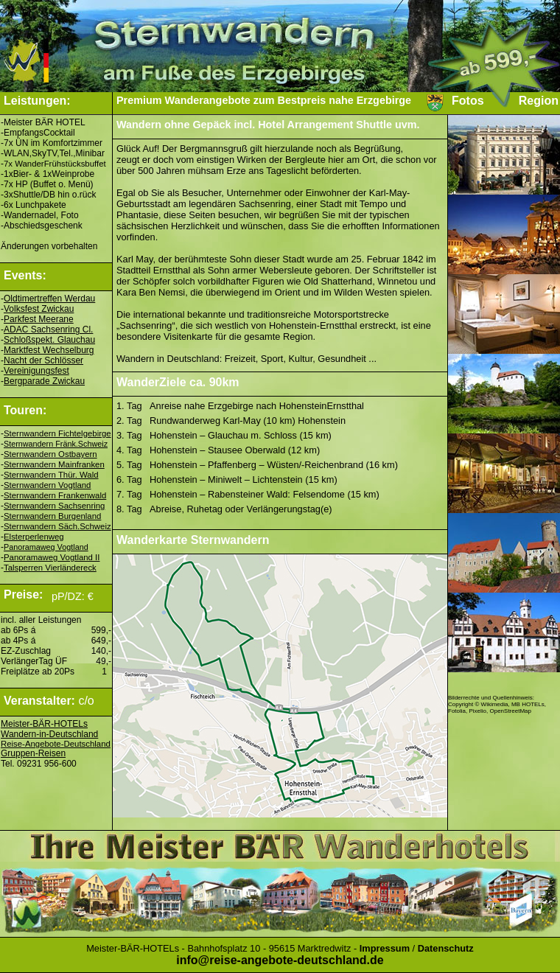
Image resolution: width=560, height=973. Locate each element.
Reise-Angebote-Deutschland (56, 744)
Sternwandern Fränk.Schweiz (56, 444)
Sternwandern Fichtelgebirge (57, 433)
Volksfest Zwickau (39, 309)
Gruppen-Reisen (33, 753)
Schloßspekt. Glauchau (49, 340)
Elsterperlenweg (34, 537)
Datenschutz (446, 948)
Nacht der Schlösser (43, 360)
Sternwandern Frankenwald (55, 495)
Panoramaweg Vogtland (46, 547)
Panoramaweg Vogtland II (52, 557)
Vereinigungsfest (36, 371)
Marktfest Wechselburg (49, 350)
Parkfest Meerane (39, 319)
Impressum (385, 948)
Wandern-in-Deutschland (49, 734)
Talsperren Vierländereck (50, 568)
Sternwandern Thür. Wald (51, 475)
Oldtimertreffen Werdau (49, 299)
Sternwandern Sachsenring (54, 506)
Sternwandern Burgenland (52, 516)
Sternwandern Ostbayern (50, 454)
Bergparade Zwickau (44, 381)
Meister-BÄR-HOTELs (44, 724)
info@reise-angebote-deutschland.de (280, 960)
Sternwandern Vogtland (47, 485)
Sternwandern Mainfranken (54, 464)
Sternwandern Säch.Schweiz (57, 526)
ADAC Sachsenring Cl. (48, 329)
